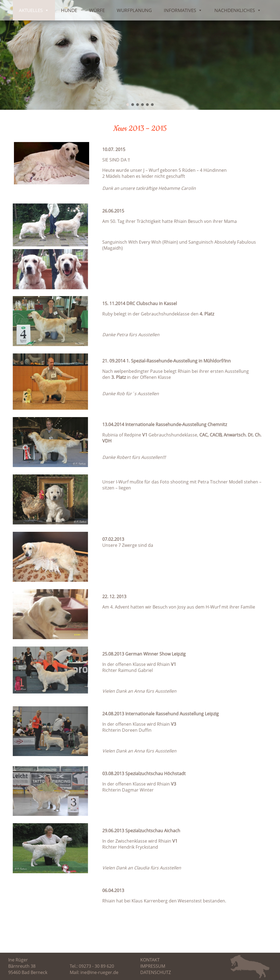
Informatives (183, 10)
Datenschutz (156, 972)
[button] (128, 105)
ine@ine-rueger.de (99, 972)
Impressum (153, 966)
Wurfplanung (134, 10)
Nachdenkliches (238, 10)
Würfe (97, 10)
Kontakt (150, 960)
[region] (140, 55)
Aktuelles (34, 10)
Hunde (69, 10)
